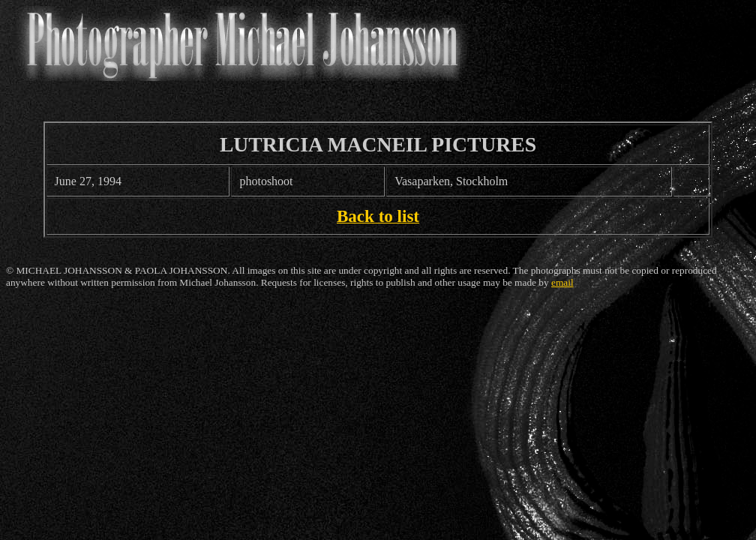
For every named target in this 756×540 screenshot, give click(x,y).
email (562, 282)
